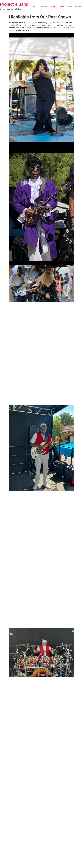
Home (34, 7)
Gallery (53, 7)
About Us (43, 7)
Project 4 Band (14, 4)
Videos (61, 7)
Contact (78, 7)
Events (70, 7)
